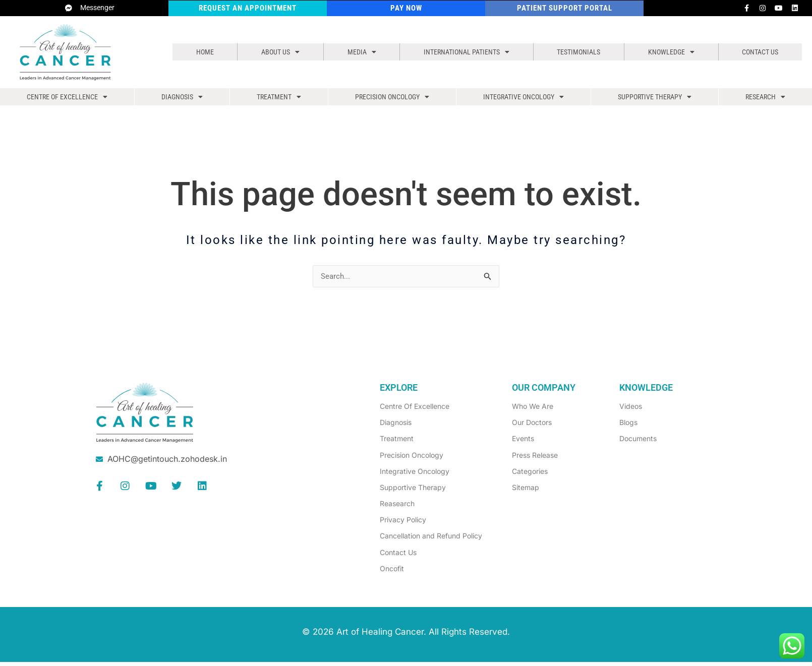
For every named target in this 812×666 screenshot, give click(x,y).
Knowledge (671, 52)
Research (766, 99)
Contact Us (760, 52)
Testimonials (578, 52)
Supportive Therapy (654, 99)
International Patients (462, 52)
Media (355, 52)
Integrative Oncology (522, 99)
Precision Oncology (390, 99)
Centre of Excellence (67, 99)
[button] (276, 52)
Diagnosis (181, 99)
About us (276, 52)
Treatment (277, 99)
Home (203, 52)
